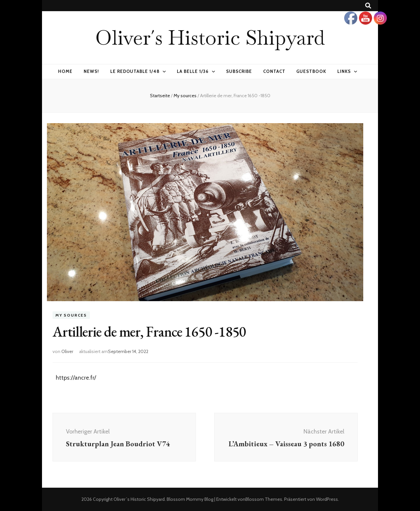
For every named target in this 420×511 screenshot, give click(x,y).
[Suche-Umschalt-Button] (368, 6)
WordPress (327, 499)
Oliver (67, 351)
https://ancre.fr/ (76, 378)
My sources (71, 315)
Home (65, 71)
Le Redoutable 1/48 (135, 71)
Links (344, 71)
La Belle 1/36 (193, 71)
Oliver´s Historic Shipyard (210, 37)
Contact (274, 71)
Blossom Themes (264, 499)
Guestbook (311, 71)
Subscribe (239, 71)
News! (91, 71)
